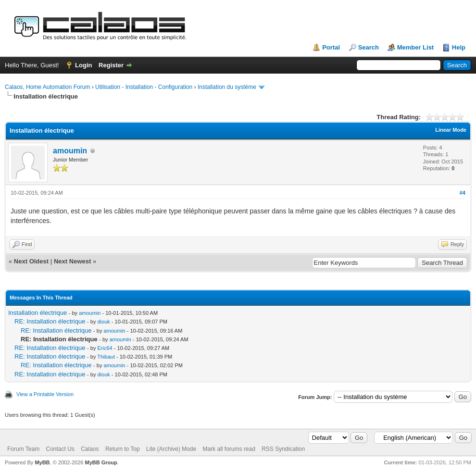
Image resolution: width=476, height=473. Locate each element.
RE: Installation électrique (50, 321)
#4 (463, 193)
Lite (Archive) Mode (171, 449)
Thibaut (106, 357)
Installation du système (227, 87)
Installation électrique (38, 313)
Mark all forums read (229, 449)
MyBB (42, 462)
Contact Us (60, 449)
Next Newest (72, 261)
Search (369, 47)
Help (459, 47)
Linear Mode (451, 130)
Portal (331, 47)
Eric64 (105, 348)
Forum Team (23, 449)
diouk (103, 322)
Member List (416, 47)
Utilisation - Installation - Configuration (144, 87)
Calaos (90, 449)
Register (111, 65)
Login (83, 65)
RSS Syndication (283, 449)
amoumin (70, 151)
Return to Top (123, 449)
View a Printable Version (45, 394)
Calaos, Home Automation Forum (47, 87)
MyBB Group (101, 462)
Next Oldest (31, 261)
